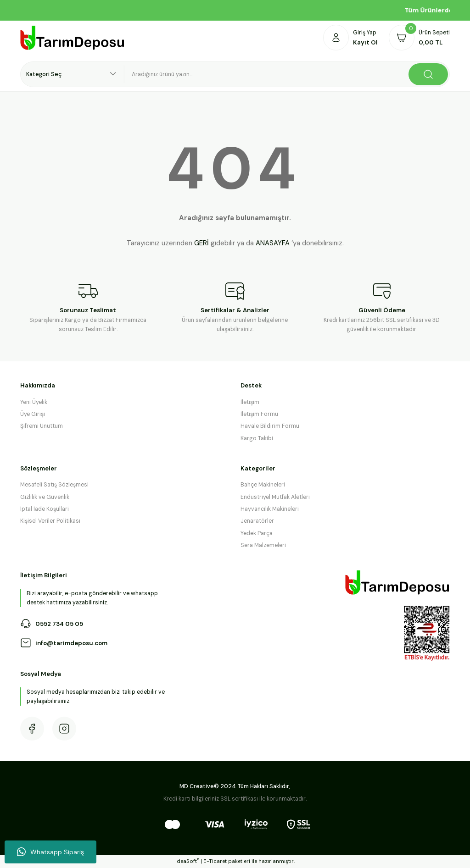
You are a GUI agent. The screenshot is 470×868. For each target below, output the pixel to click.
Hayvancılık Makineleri (270, 509)
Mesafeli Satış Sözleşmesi (54, 485)
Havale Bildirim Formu (270, 426)
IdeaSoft (187, 861)
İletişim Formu (259, 414)
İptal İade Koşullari (45, 509)
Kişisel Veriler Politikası (50, 521)
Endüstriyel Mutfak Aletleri (275, 497)
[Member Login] (350, 38)
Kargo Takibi (257, 438)
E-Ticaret (215, 861)
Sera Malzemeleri (263, 545)
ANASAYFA (273, 243)
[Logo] (73, 38)
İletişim (250, 402)
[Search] (287, 74)
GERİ (201, 243)
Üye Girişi (33, 414)
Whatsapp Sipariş (50, 852)
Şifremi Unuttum (42, 426)
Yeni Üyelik (34, 402)
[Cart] (419, 38)
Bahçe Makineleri (263, 485)
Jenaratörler (257, 521)
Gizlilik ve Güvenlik (45, 497)
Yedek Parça (257, 533)
